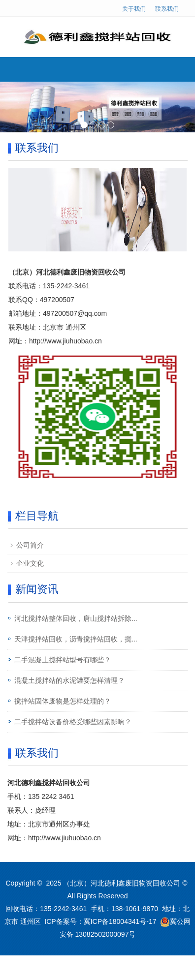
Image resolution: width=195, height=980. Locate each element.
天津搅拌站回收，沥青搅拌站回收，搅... (76, 639)
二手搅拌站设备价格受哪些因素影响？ (73, 722)
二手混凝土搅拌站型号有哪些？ (63, 660)
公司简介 (30, 545)
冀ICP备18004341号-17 (120, 921)
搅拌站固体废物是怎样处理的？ (63, 701)
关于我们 (134, 9)
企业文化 (30, 563)
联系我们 (167, 9)
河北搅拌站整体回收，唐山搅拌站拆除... (76, 618)
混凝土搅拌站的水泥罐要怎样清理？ (69, 680)
